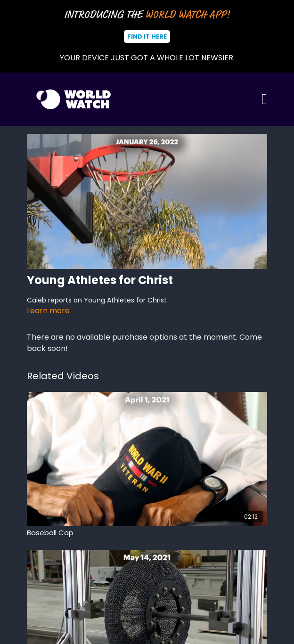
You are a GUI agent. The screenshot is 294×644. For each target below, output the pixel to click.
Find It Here (147, 37)
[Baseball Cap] (147, 533)
